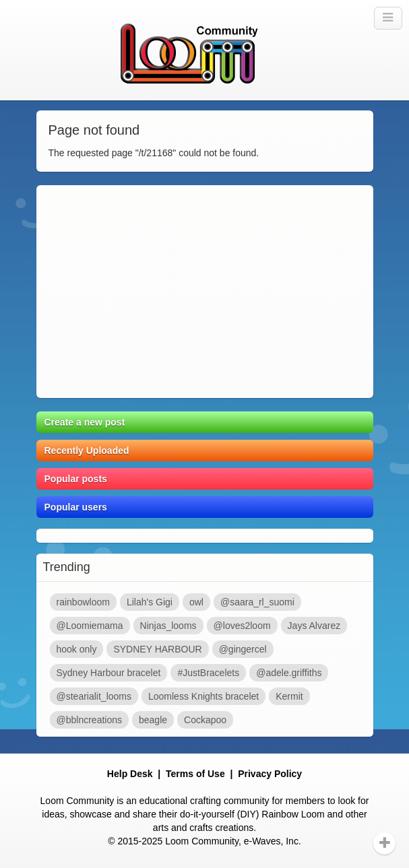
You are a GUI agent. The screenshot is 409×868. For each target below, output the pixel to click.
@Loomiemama (90, 626)
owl (196, 602)
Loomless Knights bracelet (203, 696)
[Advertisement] (205, 292)
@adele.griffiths (289, 673)
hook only (77, 649)
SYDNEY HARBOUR (157, 649)
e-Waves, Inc (271, 841)
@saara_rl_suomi (257, 602)
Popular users (76, 507)
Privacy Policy (270, 774)
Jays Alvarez (314, 626)
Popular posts (76, 479)
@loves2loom (242, 626)
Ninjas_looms (168, 626)
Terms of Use (195, 774)
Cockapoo (205, 720)
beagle (153, 720)
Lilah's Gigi (150, 602)
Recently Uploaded (87, 450)
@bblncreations (90, 720)
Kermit (289, 696)
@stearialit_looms (94, 696)
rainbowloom (83, 602)
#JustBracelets (208, 673)
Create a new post (85, 422)
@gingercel (243, 649)
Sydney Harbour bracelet (109, 673)
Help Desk (130, 774)
